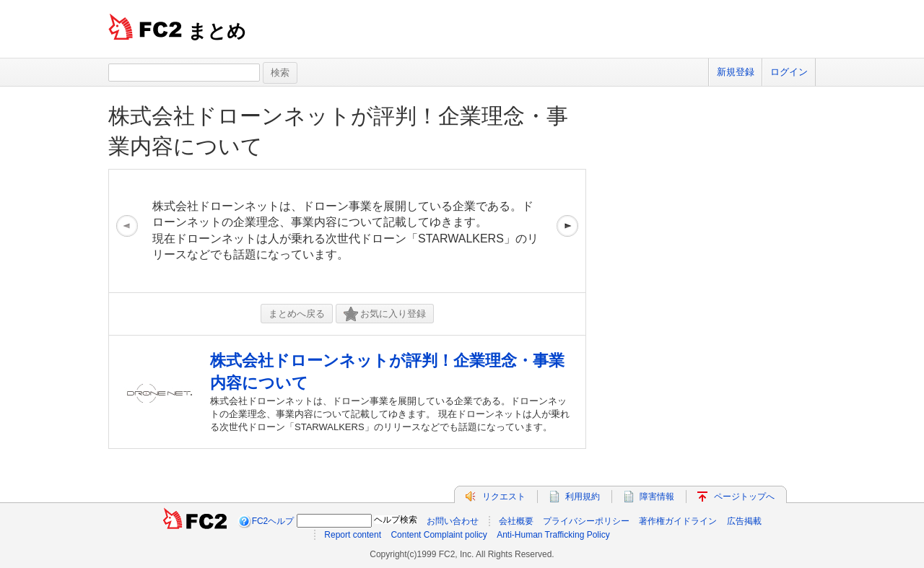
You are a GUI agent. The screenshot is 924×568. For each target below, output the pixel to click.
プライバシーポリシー (586, 521)
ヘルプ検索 (396, 520)
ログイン (789, 72)
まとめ (217, 31)
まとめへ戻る (297, 314)
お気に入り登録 (385, 314)
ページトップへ (744, 497)
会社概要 (516, 521)
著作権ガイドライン (678, 521)
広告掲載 (744, 521)
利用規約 (583, 497)
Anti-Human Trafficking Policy (553, 535)
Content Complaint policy (439, 535)
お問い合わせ (453, 521)
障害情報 (657, 497)
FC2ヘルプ (273, 521)
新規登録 (736, 72)
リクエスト (504, 497)
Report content (353, 535)
